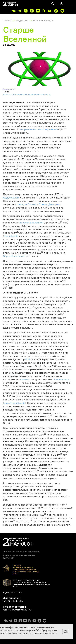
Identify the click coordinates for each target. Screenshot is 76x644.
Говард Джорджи (50, 204)
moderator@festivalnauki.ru (17, 610)
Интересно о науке (43, 20)
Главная (7, 20)
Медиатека (22, 20)
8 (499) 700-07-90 (12, 592)
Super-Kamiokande (14, 256)
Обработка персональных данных (21, 551)
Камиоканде (61, 379)
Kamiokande (11, 236)
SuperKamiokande (15, 403)
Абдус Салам (11, 198)
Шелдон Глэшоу (26, 204)
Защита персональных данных (19, 555)
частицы (46, 94)
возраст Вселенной (31, 223)
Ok (66, 631)
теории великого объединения (39, 129)
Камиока (25, 379)
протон (8, 94)
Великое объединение (26, 94)
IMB (28, 359)
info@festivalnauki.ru (14, 601)
